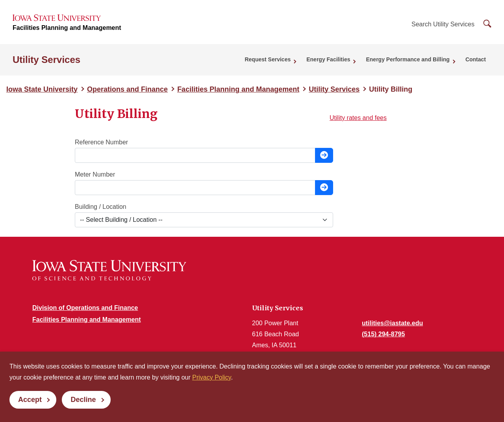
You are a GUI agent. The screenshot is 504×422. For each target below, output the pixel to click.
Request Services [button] (268, 59)
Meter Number (95, 174)
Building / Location (101, 207)
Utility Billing (391, 89)
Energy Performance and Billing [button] (408, 59)
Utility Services (46, 60)
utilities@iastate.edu (392, 323)
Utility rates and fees (358, 118)
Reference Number (101, 142)
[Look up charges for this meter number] (324, 188)
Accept (30, 400)
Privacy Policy (211, 377)
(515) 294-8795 (383, 334)
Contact (476, 59)
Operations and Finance (127, 89)
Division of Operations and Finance (85, 308)
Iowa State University (42, 89)
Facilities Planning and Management (67, 28)
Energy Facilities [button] (328, 59)
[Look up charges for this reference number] (324, 155)
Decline (83, 400)
